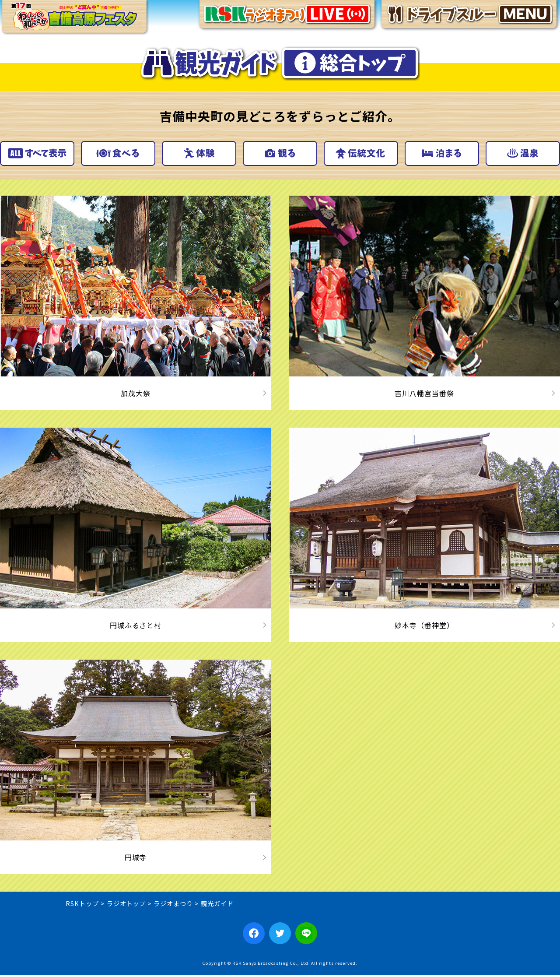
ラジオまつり (173, 905)
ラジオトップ (126, 905)
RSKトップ (82, 905)
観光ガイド (217, 905)
